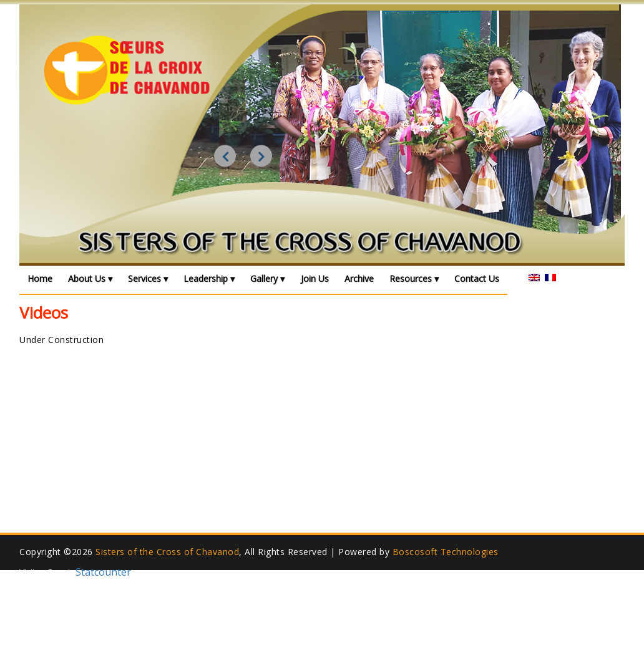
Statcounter (103, 572)
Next (261, 156)
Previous (225, 156)
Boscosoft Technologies (446, 552)
